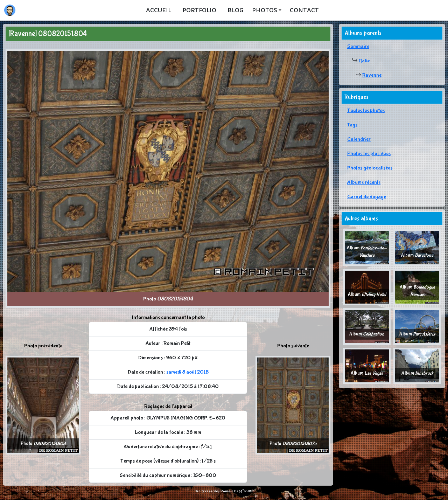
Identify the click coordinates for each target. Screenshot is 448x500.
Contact (304, 10)
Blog (236, 10)
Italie (364, 61)
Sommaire (358, 46)
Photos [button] (265, 10)
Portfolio (199, 10)
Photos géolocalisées (370, 168)
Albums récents (364, 182)
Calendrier (359, 139)
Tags (352, 125)
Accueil (159, 10)
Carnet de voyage (367, 197)
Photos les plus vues (369, 154)
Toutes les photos (366, 110)
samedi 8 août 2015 (187, 372)
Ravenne (372, 75)
